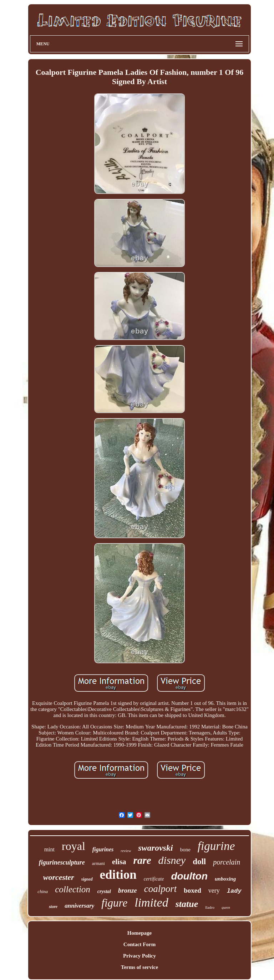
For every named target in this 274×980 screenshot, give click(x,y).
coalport (161, 889)
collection (73, 889)
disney (172, 860)
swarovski (155, 848)
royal (73, 846)
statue (187, 904)
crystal (104, 891)
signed (87, 879)
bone (185, 850)
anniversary (79, 906)
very (214, 891)
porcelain (227, 862)
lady (234, 891)
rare (142, 860)
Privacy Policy (139, 956)
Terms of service (139, 967)
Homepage (139, 933)
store (53, 907)
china (43, 891)
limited (151, 902)
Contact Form (139, 944)
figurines (103, 849)
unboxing (225, 879)
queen (226, 907)
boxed (192, 890)
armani (98, 863)
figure (114, 903)
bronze (128, 890)
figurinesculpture (62, 862)
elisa (119, 862)
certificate (154, 879)
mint (49, 849)
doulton (189, 876)
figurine (216, 846)
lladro (210, 907)
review (126, 851)
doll (199, 862)
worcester (59, 877)
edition (118, 875)
